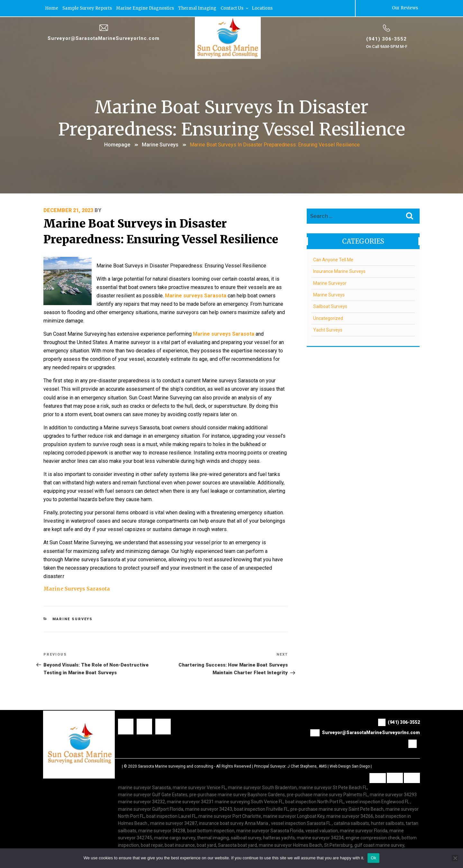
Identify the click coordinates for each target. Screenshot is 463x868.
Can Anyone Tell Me (333, 259)
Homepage (117, 144)
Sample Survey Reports (87, 8)
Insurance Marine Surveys (339, 271)
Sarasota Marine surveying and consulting (176, 745)
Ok (373, 858)
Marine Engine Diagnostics (145, 8)
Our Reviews (405, 8)
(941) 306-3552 (386, 38)
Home (52, 8)
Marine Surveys (160, 144)
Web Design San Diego (350, 745)
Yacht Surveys (328, 329)
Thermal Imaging (198, 8)
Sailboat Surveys (330, 306)
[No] (455, 858)
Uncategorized (328, 318)
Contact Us (235, 8)
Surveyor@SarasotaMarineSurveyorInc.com (104, 38)
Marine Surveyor (330, 283)
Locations (263, 8)
